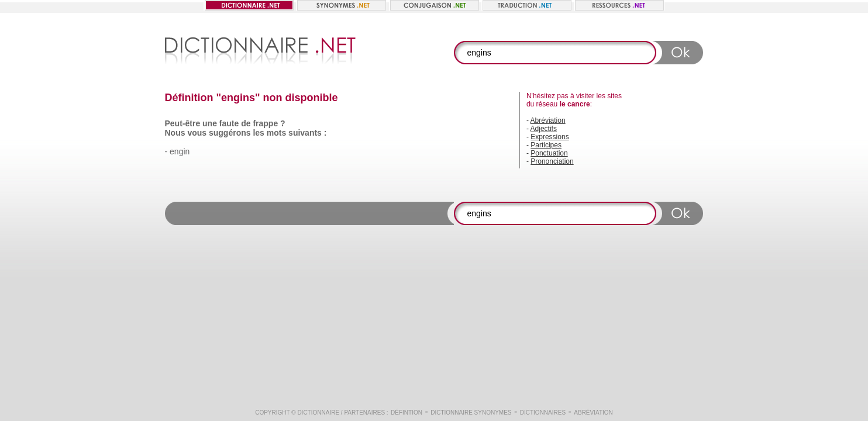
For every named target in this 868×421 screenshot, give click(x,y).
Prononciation (552, 161)
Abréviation (548, 120)
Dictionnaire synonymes (471, 413)
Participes (546, 145)
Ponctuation (549, 153)
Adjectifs (544, 129)
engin (180, 151)
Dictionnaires (543, 413)
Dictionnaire (318, 413)
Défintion (407, 413)
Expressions (550, 137)
